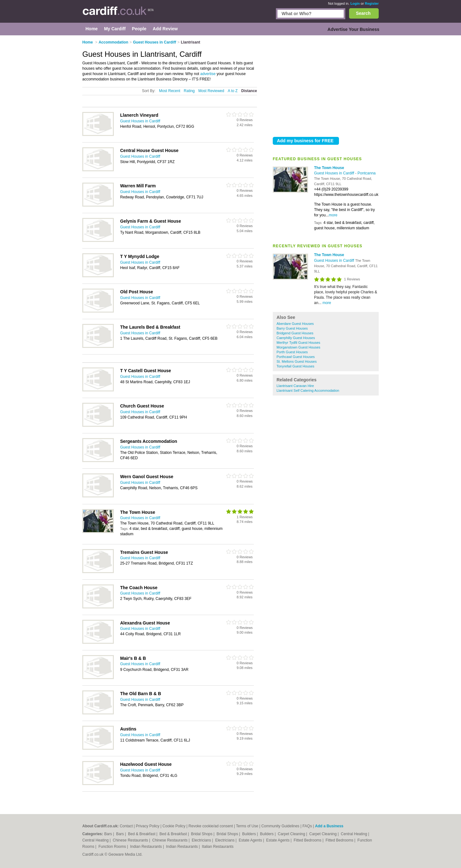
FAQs (307, 826)
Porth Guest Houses (292, 352)
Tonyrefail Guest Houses (295, 366)
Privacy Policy (148, 826)
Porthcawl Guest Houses (296, 357)
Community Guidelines (280, 826)
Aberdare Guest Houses (295, 324)
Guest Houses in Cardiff (335, 173)
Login (355, 3)
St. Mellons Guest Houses (297, 361)
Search (363, 13)
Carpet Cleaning (292, 834)
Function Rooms (113, 847)
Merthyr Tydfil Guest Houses (298, 343)
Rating (189, 91)
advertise (208, 74)
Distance (249, 91)
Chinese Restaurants (131, 840)
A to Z (233, 91)
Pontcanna (367, 173)
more (333, 215)
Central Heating (355, 834)
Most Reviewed (211, 91)
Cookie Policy (174, 826)
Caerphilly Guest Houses (296, 338)
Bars (108, 834)
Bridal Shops (202, 834)
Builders (250, 834)
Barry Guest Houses (292, 328)
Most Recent (169, 91)
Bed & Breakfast (142, 834)
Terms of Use (247, 826)
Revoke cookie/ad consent (211, 826)
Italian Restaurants (218, 847)
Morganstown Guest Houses (298, 347)
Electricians (202, 840)
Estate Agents (251, 840)
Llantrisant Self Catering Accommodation (308, 390)
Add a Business (329, 826)
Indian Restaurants (147, 847)
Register (372, 3)
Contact (126, 826)
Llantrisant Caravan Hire (295, 386)
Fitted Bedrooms (308, 840)
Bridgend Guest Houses (295, 333)
